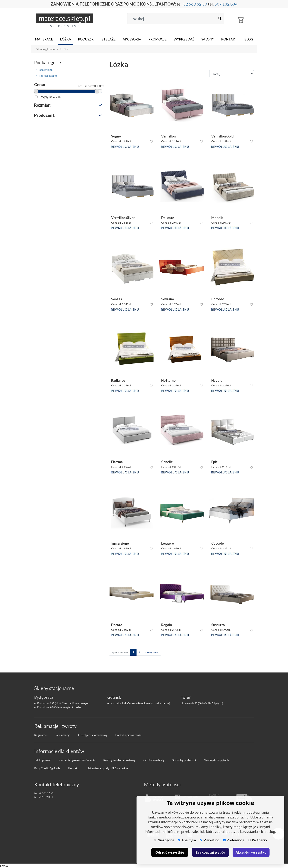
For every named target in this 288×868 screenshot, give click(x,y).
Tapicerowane (46, 75)
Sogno (116, 136)
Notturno (168, 381)
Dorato (117, 625)
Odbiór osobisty (154, 760)
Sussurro (218, 625)
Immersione (120, 543)
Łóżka (65, 39)
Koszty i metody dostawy (119, 760)
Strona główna (46, 49)
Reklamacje (63, 735)
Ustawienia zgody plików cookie (107, 768)
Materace (44, 39)
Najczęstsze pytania (217, 760)
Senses (117, 299)
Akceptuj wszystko (251, 852)
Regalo (167, 625)
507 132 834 (226, 4)
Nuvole (217, 381)
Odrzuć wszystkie (170, 852)
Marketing (210, 840)
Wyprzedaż (184, 39)
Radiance (118, 381)
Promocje (157, 39)
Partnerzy (258, 840)
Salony (208, 39)
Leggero (168, 543)
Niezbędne (164, 840)
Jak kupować (42, 760)
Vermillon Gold (223, 136)
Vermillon (168, 136)
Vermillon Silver (123, 218)
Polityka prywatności (129, 735)
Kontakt (229, 39)
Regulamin (41, 735)
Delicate (168, 218)
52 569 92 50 (195, 4)
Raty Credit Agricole (47, 768)
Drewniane (44, 70)
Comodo (218, 299)
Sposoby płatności (184, 760)
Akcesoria (132, 39)
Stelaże (109, 39)
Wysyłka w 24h (51, 97)
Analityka (187, 840)
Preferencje (234, 840)
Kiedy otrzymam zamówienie (77, 760)
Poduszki (86, 39)
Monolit (217, 218)
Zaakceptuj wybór (210, 852)
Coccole (218, 543)
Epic (214, 462)
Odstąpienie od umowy (93, 735)
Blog (249, 39)
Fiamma (117, 462)
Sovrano (168, 299)
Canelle (167, 462)
